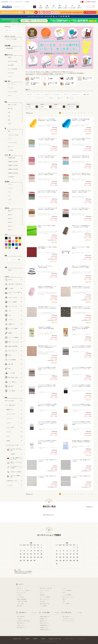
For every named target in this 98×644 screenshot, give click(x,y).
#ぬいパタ (38, 94)
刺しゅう (65, 599)
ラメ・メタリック (12, 84)
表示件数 (56, 104)
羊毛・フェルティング (45, 599)
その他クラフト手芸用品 (22, 601)
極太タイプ (10, 230)
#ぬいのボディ (30, 94)
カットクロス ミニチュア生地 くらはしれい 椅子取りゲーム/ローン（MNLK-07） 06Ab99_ (47, 191)
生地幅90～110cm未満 (13, 162)
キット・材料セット (67, 604)
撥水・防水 (10, 108)
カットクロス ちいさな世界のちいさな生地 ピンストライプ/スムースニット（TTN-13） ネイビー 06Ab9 (47, 423)
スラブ (10, 192)
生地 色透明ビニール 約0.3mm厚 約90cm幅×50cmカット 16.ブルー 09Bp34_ (81, 120)
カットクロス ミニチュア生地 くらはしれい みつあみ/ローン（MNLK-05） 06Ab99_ (47, 174)
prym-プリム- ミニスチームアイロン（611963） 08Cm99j (45, 267)
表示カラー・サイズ (71, 104)
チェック (10, 139)
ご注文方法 (19, 619)
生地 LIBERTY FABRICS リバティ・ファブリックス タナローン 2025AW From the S (48, 347)
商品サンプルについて (45, 623)
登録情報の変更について (45, 625)
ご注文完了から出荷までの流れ (23, 621)
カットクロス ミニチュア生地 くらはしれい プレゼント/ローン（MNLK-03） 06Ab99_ (47, 156)
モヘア (10, 196)
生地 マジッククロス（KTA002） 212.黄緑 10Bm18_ (47, 226)
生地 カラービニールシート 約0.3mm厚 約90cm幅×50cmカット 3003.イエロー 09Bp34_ (47, 120)
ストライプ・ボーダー (13, 143)
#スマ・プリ (29, 98)
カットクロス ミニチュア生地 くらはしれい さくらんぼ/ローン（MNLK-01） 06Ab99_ (47, 139)
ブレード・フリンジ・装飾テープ (24, 590)
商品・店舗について (67, 617)
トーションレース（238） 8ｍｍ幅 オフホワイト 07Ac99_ (47, 460)
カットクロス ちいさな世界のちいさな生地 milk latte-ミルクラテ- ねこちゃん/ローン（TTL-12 (82, 347)
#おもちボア (47, 94)
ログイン (12, 2)
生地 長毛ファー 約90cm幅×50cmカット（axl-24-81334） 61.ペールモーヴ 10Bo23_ (47, 287)
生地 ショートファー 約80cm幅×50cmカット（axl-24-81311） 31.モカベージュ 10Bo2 (81, 267)
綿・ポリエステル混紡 (13, 61)
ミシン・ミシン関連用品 (45, 597)
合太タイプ (10, 222)
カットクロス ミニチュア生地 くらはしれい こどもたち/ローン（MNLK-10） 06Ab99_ (81, 209)
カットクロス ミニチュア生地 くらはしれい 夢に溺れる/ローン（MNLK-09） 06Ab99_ (47, 209)
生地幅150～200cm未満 (13, 173)
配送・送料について (21, 623)
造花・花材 (42, 601)
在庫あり (10, 270)
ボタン (64, 593)
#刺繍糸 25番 (86, 94)
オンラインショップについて (69, 621)
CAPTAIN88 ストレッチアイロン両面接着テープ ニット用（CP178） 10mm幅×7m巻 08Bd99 (81, 329)
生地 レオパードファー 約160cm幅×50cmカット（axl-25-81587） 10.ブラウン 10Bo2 (81, 226)
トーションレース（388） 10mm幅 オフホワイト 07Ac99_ (81, 460)
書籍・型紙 (19, 606)
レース (64, 588)
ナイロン (10, 77)
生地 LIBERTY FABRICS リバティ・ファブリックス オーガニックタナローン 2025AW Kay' (48, 308)
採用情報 (35, 639)
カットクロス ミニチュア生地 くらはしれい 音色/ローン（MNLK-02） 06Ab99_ (81, 139)
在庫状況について (44, 619)
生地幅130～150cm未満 (13, 169)
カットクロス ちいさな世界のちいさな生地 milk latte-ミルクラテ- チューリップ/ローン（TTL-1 (82, 369)
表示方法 (29, 104)
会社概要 (27, 639)
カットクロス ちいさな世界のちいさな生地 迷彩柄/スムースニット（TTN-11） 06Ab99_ (47, 405)
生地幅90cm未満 (12, 158)
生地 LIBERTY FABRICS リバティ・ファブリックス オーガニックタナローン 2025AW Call (82, 287)
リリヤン (10, 200)
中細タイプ (10, 218)
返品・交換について (21, 627)
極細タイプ (10, 211)
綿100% (10, 57)
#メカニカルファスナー (40, 98)
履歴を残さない (90, 507)
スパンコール (11, 88)
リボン (41, 593)
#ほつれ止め (51, 98)
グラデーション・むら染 (13, 135)
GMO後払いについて (44, 627)
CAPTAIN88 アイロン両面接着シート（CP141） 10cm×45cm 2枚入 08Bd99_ (46, 328)
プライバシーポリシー (70, 639)
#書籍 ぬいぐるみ (70, 98)
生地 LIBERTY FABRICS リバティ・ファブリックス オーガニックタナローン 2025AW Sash (82, 308)
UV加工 (10, 124)
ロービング (10, 188)
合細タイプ (10, 215)
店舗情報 (24, 573)
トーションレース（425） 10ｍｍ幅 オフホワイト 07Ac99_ (82, 477)
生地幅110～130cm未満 (13, 165)
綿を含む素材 (11, 65)
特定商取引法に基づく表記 (55, 639)
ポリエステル (11, 73)
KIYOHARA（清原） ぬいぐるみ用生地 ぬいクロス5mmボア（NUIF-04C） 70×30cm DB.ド (81, 441)
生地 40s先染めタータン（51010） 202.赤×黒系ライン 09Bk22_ (47, 248)
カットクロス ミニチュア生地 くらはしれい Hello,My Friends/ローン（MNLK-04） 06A (81, 156)
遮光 (9, 120)
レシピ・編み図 (43, 606)
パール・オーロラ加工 (13, 92)
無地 (9, 131)
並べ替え (42, 104)
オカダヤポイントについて (68, 619)
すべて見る (34, 612)
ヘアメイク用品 (20, 604)
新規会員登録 (5, 2)
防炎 (9, 116)
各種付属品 (42, 595)
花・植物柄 (10, 150)
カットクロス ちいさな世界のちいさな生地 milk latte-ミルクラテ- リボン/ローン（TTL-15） (47, 386)
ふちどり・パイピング (45, 590)
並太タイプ (10, 226)
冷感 (9, 112)
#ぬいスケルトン (76, 94)
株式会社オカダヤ (18, 639)
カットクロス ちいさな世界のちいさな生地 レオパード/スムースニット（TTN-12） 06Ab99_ (81, 405)
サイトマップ (81, 639)
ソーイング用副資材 (67, 595)
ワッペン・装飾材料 (67, 590)
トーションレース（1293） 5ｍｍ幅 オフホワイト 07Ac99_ (47, 477)
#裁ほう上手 (60, 98)
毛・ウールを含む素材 (13, 69)
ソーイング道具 (20, 597)
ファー (10, 203)
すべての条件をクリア (8, 493)
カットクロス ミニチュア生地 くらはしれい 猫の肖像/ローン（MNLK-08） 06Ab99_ (81, 191)
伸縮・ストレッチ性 (12, 105)
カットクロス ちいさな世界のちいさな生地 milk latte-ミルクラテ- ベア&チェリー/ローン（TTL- (47, 369)
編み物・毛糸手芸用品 (22, 599)
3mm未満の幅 (11, 177)
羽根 (64, 601)
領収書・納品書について (45, 617)
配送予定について (44, 621)
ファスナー (19, 595)
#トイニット (66, 94)
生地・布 (19, 588)
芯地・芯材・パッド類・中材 (46, 588)
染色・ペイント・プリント (68, 597)
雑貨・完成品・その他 (45, 604)
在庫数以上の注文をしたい (45, 630)
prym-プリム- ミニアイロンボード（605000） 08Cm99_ (81, 248)
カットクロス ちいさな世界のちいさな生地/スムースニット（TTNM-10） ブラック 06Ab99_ (81, 386)
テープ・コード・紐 (21, 593)
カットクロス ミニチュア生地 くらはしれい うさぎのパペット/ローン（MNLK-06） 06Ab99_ (81, 174)
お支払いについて (21, 625)
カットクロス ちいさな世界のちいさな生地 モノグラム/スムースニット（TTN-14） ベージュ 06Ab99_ (81, 423)
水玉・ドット (11, 146)
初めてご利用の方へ (21, 617)
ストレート (10, 184)
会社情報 (27, 2)
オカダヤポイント (20, 2)
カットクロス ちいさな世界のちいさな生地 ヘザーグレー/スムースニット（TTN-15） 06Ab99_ (47, 442)
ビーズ (10, 95)
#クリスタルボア (57, 94)
